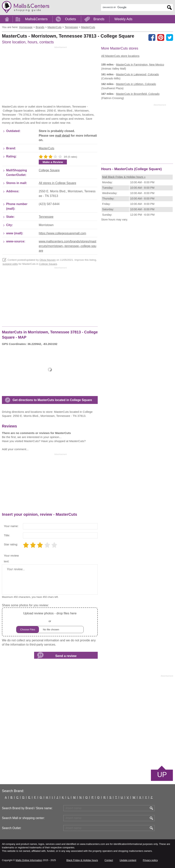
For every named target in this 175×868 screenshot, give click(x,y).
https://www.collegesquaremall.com (62, 233)
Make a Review (53, 162)
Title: (7, 535)
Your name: (11, 526)
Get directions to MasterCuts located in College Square (52, 400)
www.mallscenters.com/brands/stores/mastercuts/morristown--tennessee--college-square (68, 246)
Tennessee (46, 217)
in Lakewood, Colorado (138, 74)
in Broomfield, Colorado (138, 94)
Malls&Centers (36, 19)
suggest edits (10, 264)
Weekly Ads (123, 19)
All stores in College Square (57, 183)
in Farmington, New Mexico (140, 65)
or (50, 622)
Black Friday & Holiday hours (82, 860)
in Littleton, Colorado (136, 84)
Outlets (70, 19)
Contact (109, 860)
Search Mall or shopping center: (23, 818)
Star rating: (11, 544)
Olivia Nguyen (48, 260)
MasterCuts (47, 148)
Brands (99, 19)
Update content (128, 860)
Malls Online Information (29, 860)
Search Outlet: (12, 828)
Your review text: (11, 558)
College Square (49, 170)
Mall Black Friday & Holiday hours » (124, 177)
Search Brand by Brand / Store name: (27, 808)
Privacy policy (150, 860)
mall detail (63, 136)
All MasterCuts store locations (120, 56)
